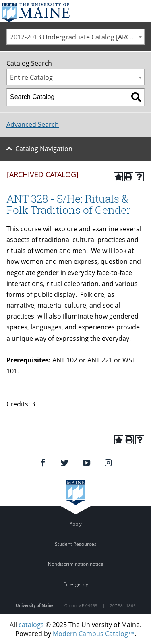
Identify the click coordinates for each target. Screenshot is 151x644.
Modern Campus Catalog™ (94, 634)
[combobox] (75, 37)
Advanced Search (33, 124)
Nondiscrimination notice (76, 564)
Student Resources (76, 544)
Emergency (76, 584)
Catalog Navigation (44, 149)
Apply (76, 524)
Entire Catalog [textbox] (31, 77)
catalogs (31, 625)
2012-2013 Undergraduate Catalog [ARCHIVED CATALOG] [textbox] (77, 37)
